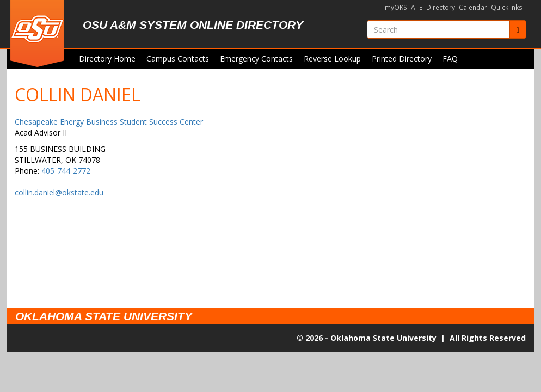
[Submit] (518, 29)
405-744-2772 (66, 171)
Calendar (473, 7)
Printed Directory (402, 59)
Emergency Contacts (256, 59)
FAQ (450, 59)
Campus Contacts (178, 59)
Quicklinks (507, 7)
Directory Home (107, 59)
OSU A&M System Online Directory (193, 25)
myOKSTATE (404, 7)
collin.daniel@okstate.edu (59, 192)
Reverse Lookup (332, 59)
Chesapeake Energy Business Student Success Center (109, 122)
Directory (441, 7)
